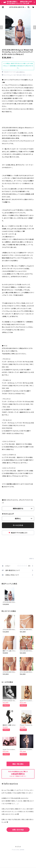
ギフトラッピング (8, 514)
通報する (32, 559)
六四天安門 (18, 838)
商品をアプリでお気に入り (18, 533)
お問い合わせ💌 (18, 830)
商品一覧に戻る (18, 764)
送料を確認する (20, 72)
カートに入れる (18, 525)
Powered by (18, 850)
